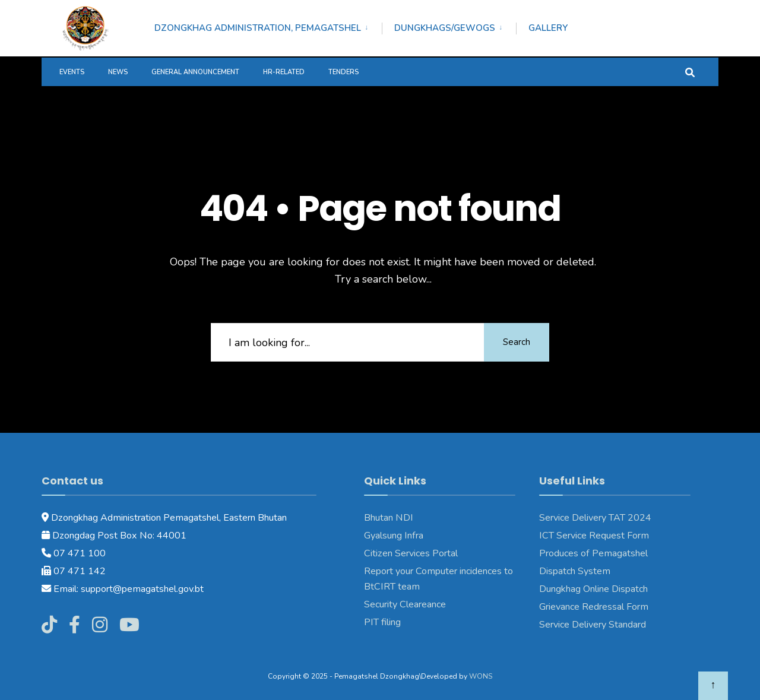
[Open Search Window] (690, 72)
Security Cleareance (405, 604)
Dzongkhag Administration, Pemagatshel (258, 28)
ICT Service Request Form (594, 536)
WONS (481, 676)
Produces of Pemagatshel (593, 553)
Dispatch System (575, 571)
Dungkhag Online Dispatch (593, 589)
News (118, 72)
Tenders (343, 72)
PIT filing (382, 622)
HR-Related (284, 72)
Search (517, 342)
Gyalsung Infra (394, 536)
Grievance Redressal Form (594, 607)
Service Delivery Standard (593, 625)
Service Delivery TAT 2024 (595, 518)
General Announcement (195, 72)
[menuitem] (268, 26)
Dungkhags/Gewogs (445, 28)
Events (72, 72)
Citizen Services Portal (411, 553)
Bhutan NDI (389, 518)
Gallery (548, 28)
